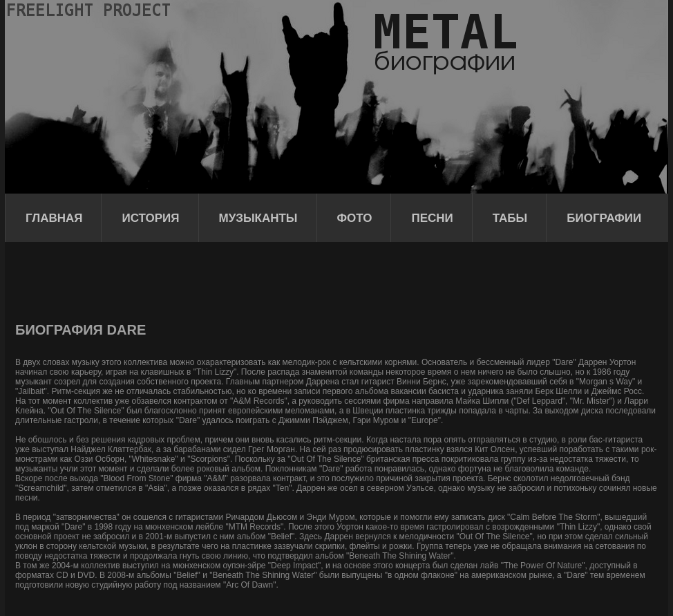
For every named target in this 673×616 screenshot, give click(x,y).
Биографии (604, 218)
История (150, 218)
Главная (54, 218)
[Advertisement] (267, 280)
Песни (432, 218)
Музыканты (258, 218)
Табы (510, 218)
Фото (355, 218)
